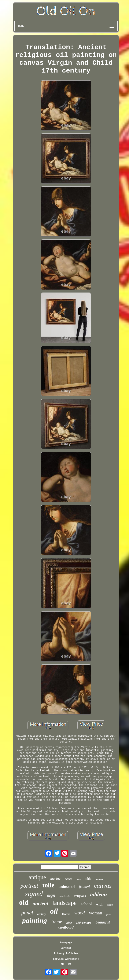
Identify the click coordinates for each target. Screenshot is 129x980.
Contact (66, 948)
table (88, 879)
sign (51, 895)
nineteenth (65, 896)
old (24, 902)
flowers (66, 914)
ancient (40, 903)
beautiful (103, 922)
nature (69, 879)
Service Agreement (66, 959)
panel (27, 913)
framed (84, 887)
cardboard (66, 927)
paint (109, 915)
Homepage (66, 943)
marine (55, 878)
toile (48, 885)
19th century (84, 923)
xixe (69, 923)
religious (80, 896)
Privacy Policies (66, 954)
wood (80, 913)
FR (70, 965)
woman (96, 913)
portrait (29, 886)
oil (54, 911)
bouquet (99, 879)
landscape (64, 903)
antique (37, 877)
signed (34, 894)
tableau (98, 894)
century (41, 914)
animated (67, 887)
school (86, 904)
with (99, 904)
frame (57, 922)
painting (35, 920)
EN (62, 965)
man (79, 879)
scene (110, 905)
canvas (103, 885)
